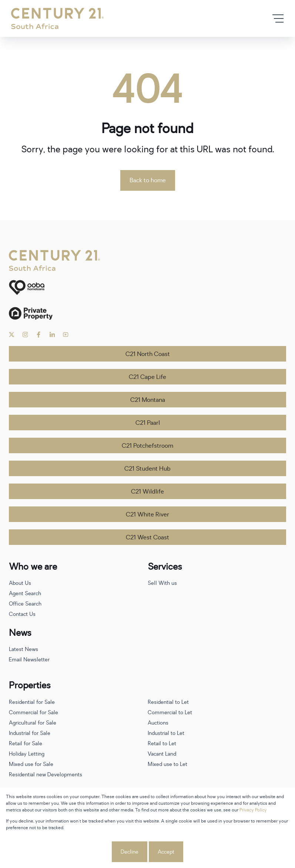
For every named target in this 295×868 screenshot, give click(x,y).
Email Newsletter (29, 660)
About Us (20, 583)
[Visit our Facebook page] (39, 335)
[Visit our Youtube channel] (66, 335)
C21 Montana (148, 400)
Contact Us (22, 614)
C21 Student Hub (147, 469)
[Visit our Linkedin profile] (52, 335)
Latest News (24, 649)
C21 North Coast (148, 354)
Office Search (25, 604)
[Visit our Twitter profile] (12, 335)
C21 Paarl (148, 423)
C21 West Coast (147, 538)
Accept (166, 852)
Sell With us (162, 583)
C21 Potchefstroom (147, 446)
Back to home (148, 180)
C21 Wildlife (147, 492)
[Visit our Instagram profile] (25, 335)
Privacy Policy (253, 810)
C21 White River (147, 515)
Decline (130, 852)
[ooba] (147, 287)
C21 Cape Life (147, 377)
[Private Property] (147, 313)
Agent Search (25, 594)
